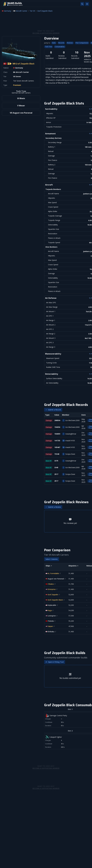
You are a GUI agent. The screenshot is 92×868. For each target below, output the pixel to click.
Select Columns (52, 559)
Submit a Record (53, 410)
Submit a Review (53, 507)
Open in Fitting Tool (55, 662)
